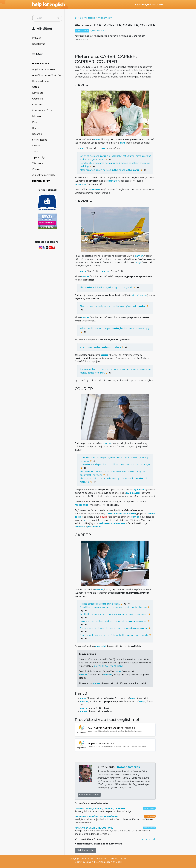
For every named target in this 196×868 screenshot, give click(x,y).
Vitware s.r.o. (100, 859)
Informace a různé (42, 110)
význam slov (105, 18)
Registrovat (39, 44)
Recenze (37, 134)
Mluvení (37, 116)
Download (38, 93)
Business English (41, 81)
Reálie (36, 128)
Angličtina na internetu (45, 69)
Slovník (36, 146)
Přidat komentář (85, 850)
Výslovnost (38, 163)
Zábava (36, 169)
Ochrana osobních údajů (109, 862)
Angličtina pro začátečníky (47, 75)
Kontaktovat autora (89, 795)
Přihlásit (37, 38)
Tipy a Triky (38, 157)
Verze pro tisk (148, 839)
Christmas (38, 105)
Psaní (35, 122)
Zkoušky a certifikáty (44, 175)
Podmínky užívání (84, 862)
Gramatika (38, 99)
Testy (35, 151)
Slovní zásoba (40, 140)
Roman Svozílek (129, 767)
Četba (36, 87)
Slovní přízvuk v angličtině (109, 666)
